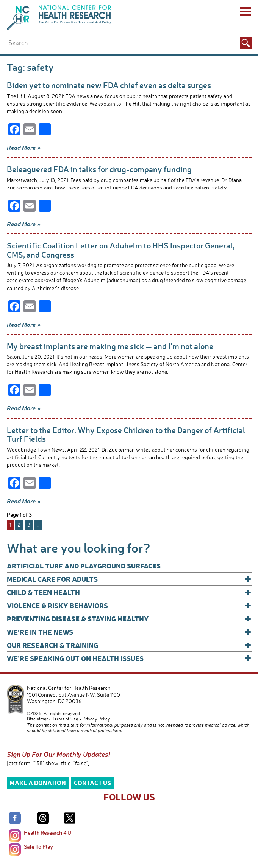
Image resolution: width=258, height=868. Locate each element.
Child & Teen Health (129, 592)
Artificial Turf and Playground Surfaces (84, 566)
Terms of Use (65, 719)
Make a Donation (38, 783)
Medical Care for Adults (129, 579)
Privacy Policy (96, 719)
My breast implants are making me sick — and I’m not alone (110, 346)
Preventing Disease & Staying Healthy (129, 619)
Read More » (24, 148)
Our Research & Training (129, 645)
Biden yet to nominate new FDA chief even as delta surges (109, 85)
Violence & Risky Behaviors (129, 605)
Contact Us (92, 783)
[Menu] (245, 12)
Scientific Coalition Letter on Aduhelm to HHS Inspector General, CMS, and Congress (121, 250)
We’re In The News (129, 632)
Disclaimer (37, 719)
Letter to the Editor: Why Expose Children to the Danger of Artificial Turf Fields (126, 434)
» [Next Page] (38, 525)
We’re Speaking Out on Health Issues (129, 658)
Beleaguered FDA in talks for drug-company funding (99, 169)
